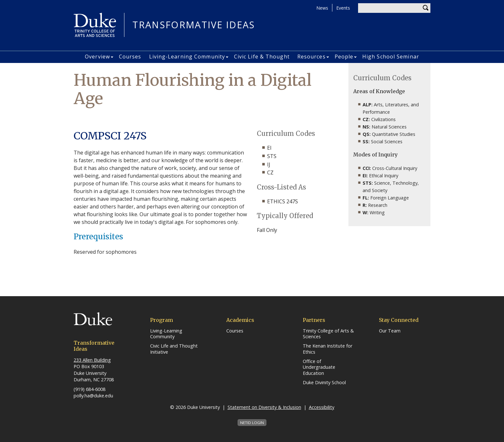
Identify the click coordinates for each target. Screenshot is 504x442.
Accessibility (322, 407)
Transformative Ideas (194, 25)
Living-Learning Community (187, 57)
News (322, 8)
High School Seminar (391, 57)
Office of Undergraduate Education (319, 367)
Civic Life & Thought (262, 57)
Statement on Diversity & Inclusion (264, 407)
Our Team (390, 331)
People (344, 57)
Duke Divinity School (324, 383)
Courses (130, 57)
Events (343, 8)
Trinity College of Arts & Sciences (328, 334)
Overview (97, 57)
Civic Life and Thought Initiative (174, 349)
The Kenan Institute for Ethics (328, 349)
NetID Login (252, 423)
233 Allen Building (92, 360)
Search (426, 8)
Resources (311, 57)
